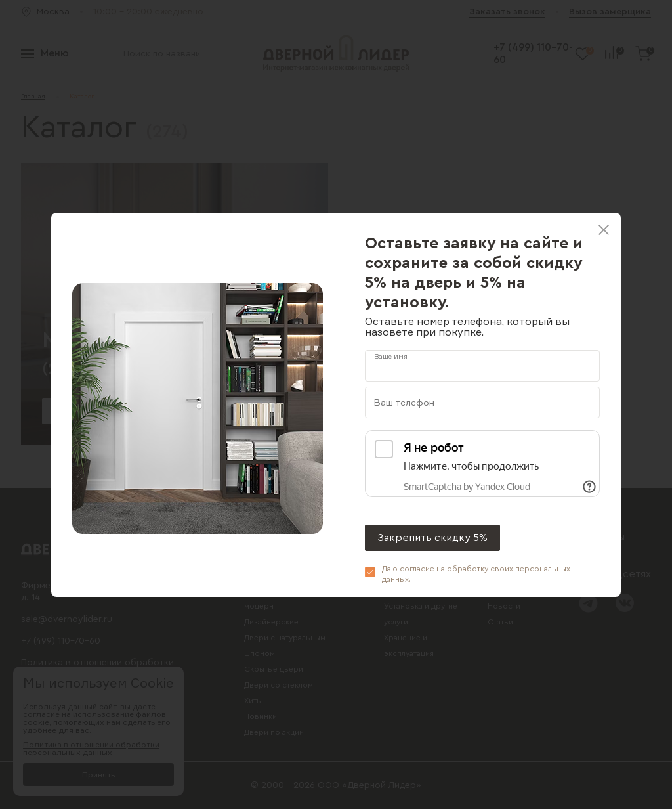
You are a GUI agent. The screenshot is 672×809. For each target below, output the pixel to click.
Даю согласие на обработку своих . (476, 574)
